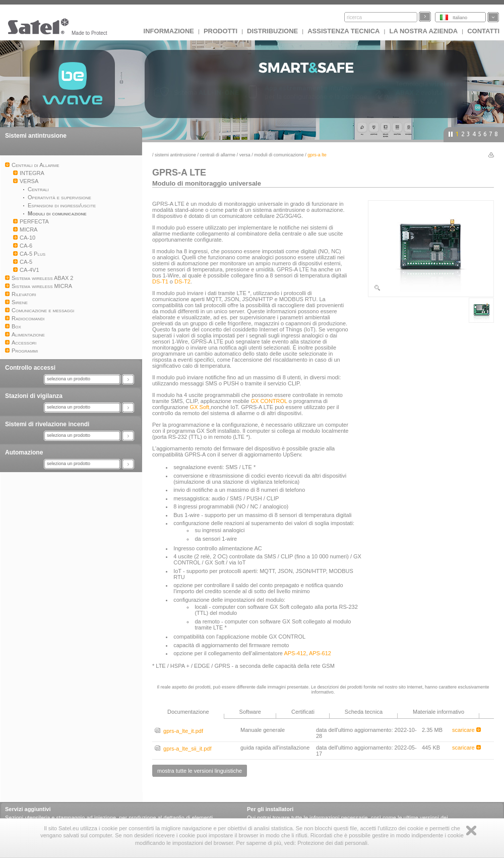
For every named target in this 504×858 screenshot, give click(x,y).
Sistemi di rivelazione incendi (47, 424)
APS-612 (320, 653)
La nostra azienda (423, 31)
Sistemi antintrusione (36, 136)
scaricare (466, 730)
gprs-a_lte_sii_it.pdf (183, 749)
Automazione (24, 452)
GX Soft (200, 407)
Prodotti (220, 31)
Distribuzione (272, 31)
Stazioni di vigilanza (34, 396)
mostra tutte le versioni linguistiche (200, 771)
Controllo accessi (30, 368)
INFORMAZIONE (169, 31)
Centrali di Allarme (218, 155)
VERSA (245, 155)
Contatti (483, 31)
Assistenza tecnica (343, 31)
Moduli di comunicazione (279, 155)
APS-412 (295, 653)
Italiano (460, 18)
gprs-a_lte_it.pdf (179, 731)
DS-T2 (182, 281)
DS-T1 (160, 281)
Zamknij (471, 831)
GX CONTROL (269, 401)
